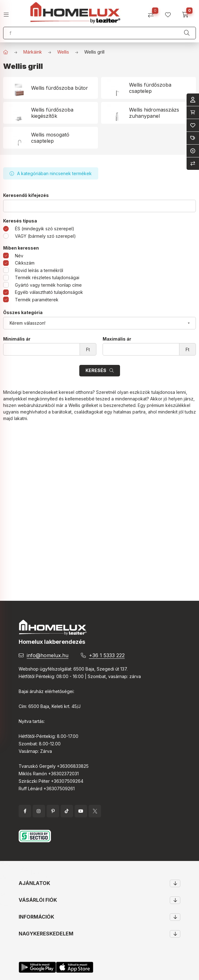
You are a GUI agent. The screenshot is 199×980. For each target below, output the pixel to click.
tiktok (67, 811)
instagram (39, 811)
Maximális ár (117, 339)
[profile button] (170, 13)
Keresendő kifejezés (26, 195)
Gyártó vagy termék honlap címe (48, 285)
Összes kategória (23, 313)
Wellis (63, 52)
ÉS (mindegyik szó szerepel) (45, 229)
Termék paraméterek (37, 300)
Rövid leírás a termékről (39, 270)
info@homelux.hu (48, 655)
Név (19, 256)
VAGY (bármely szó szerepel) (45, 236)
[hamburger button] (9, 13)
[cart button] (187, 13)
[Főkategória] (6, 52)
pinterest (53, 811)
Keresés (96, 370)
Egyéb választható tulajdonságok (49, 292)
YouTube (81, 811)
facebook (25, 811)
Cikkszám (25, 263)
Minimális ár (17, 339)
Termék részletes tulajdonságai (47, 277)
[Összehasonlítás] (153, 13)
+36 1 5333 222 (107, 655)
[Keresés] (187, 33)
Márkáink (33, 52)
